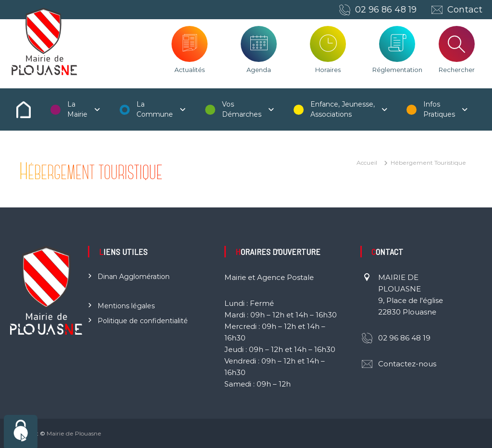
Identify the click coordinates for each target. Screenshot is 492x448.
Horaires (328, 70)
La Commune (155, 109)
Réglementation (397, 70)
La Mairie (77, 109)
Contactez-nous (407, 364)
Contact (465, 10)
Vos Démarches (242, 109)
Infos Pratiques (439, 109)
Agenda (259, 70)
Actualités (190, 70)
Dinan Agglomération (134, 277)
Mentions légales (126, 306)
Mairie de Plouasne (74, 433)
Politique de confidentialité (143, 321)
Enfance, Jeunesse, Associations (343, 109)
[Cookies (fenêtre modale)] (21, 431)
